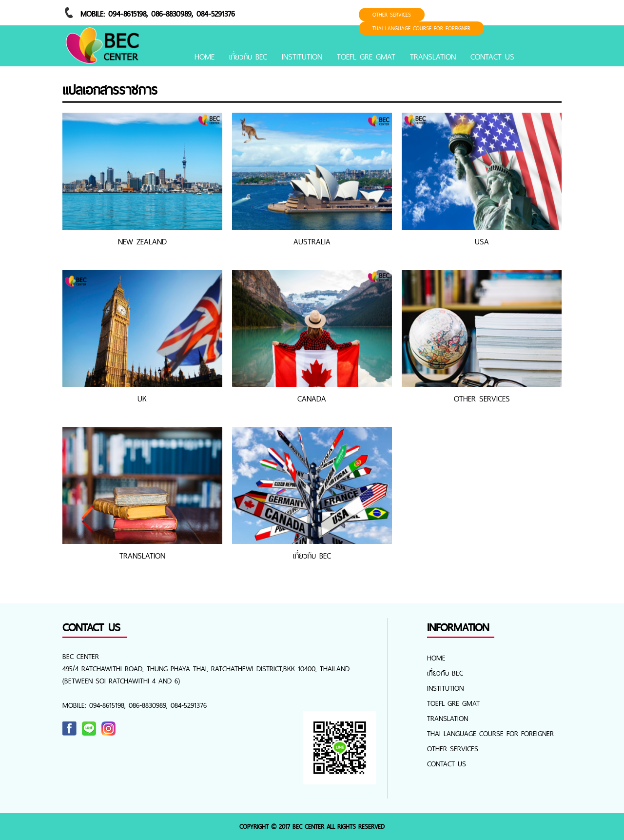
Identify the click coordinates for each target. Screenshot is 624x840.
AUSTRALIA (312, 241)
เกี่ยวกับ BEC (248, 57)
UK (142, 399)
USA (482, 241)
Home (205, 57)
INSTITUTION (302, 57)
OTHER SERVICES (392, 15)
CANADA (312, 399)
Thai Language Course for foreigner (421, 28)
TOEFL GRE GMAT (366, 57)
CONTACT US (492, 57)
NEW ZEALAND (142, 241)
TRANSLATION (433, 57)
